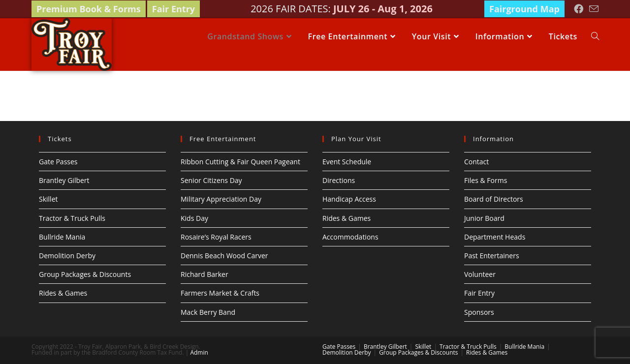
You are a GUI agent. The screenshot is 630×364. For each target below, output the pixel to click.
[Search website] (595, 36)
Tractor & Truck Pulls (72, 218)
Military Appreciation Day (221, 199)
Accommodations (350, 237)
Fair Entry (173, 9)
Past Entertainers (492, 256)
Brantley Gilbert (64, 180)
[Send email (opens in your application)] (592, 9)
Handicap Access (349, 199)
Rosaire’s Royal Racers (216, 237)
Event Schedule (347, 162)
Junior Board (484, 218)
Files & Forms (486, 180)
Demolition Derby (67, 256)
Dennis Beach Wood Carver (224, 256)
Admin (199, 352)
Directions (339, 180)
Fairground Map (524, 9)
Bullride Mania (62, 237)
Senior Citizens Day (211, 180)
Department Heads (495, 237)
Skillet (48, 199)
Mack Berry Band (208, 312)
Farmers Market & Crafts (220, 293)
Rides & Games (63, 293)
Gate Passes (58, 162)
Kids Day (194, 218)
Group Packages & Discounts (85, 274)
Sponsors (479, 312)
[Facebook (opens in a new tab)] (579, 9)
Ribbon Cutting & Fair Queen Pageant (240, 162)
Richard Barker (205, 274)
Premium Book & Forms (89, 9)
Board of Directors (494, 199)
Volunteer (480, 274)
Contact (476, 162)
